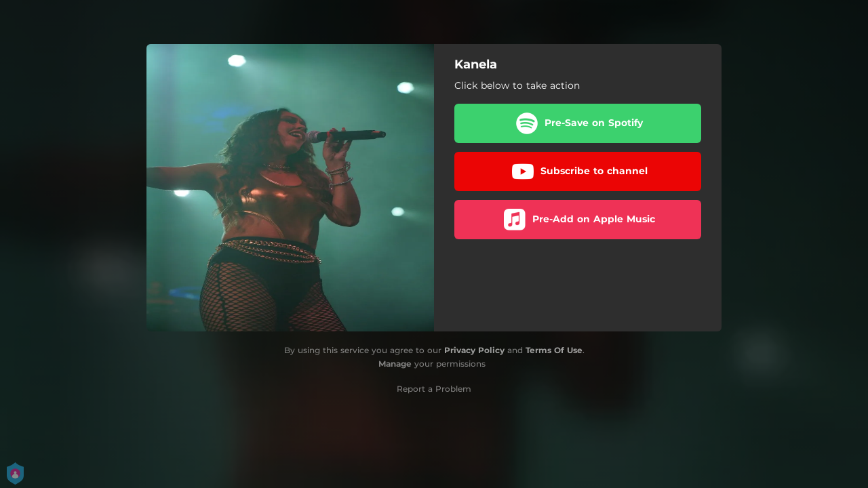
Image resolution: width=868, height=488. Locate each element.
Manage (395, 364)
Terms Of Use (554, 350)
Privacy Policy (474, 350)
